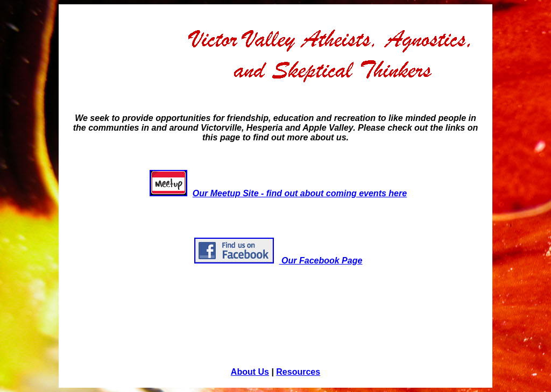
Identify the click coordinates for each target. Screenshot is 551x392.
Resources (298, 372)
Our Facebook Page (278, 261)
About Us (250, 372)
